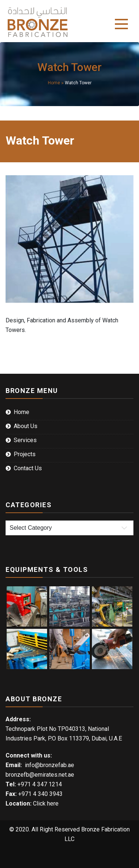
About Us (26, 426)
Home (21, 412)
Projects (25, 454)
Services (25, 440)
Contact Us (28, 468)
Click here (46, 803)
